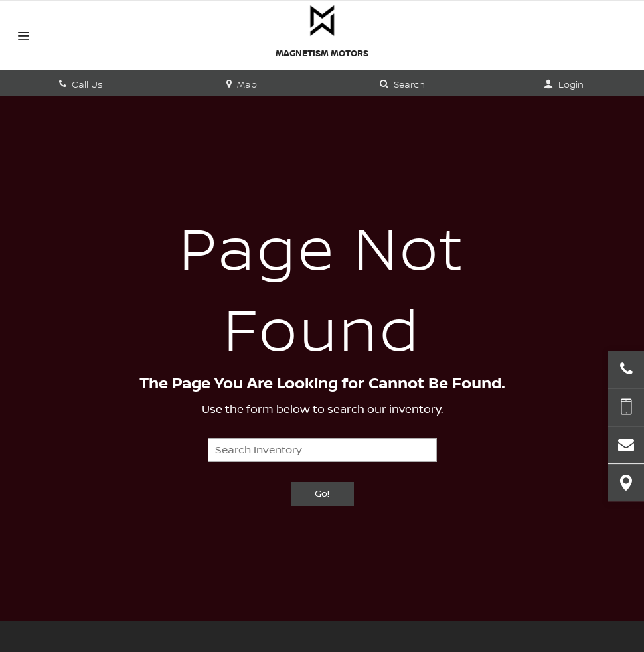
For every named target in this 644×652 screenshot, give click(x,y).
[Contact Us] (626, 445)
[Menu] (23, 37)
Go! (322, 494)
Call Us (81, 85)
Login (564, 85)
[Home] (322, 21)
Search (402, 85)
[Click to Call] (626, 369)
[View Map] (626, 483)
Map (242, 85)
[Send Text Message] (626, 407)
